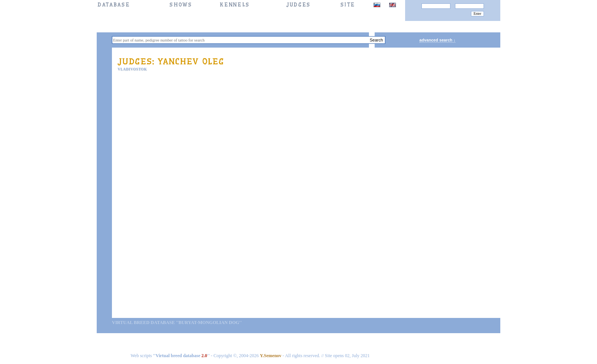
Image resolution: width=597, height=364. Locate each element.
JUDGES (298, 5)
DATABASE (114, 5)
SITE (348, 5)
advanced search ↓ (438, 40)
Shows (181, 5)
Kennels (235, 5)
